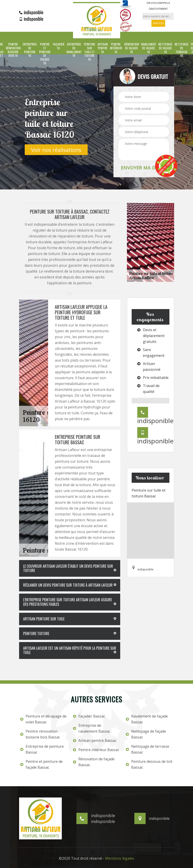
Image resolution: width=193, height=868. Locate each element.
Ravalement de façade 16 (149, 48)
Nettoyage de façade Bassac (146, 734)
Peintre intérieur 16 (116, 48)
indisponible (31, 12)
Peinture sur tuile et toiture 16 (90, 52)
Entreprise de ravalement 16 (74, 50)
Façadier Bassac (89, 716)
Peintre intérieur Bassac (96, 750)
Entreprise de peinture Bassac (42, 749)
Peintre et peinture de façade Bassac (41, 764)
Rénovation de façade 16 (132, 48)
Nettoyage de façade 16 (165, 48)
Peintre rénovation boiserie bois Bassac (40, 734)
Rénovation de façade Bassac (94, 762)
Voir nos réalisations (56, 149)
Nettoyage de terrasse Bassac (148, 749)
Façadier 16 (59, 46)
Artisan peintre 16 (103, 48)
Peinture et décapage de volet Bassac (43, 719)
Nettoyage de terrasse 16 (182, 50)
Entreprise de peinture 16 (30, 50)
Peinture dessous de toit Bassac (149, 764)
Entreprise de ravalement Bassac (92, 728)
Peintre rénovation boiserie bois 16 (13, 50)
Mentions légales (120, 858)
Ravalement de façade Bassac (147, 719)
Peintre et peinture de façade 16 (45, 54)
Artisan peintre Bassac (95, 740)
